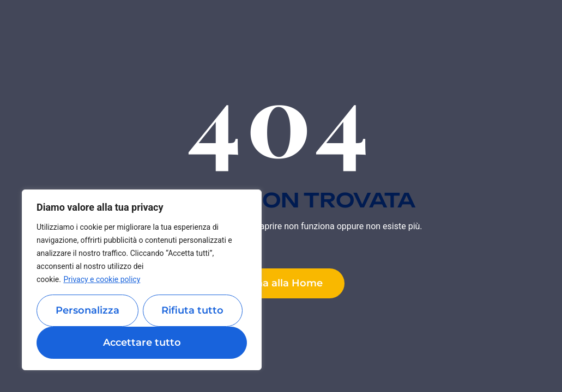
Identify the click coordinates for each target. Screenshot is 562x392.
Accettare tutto (142, 342)
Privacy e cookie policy (102, 279)
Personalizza (87, 310)
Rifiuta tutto (192, 310)
